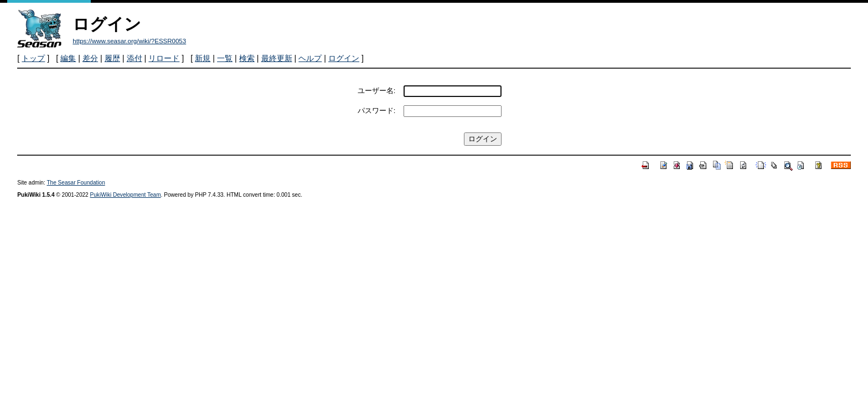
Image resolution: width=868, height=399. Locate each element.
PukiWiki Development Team (126, 195)
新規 (203, 58)
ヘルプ (310, 58)
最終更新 (277, 58)
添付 (135, 58)
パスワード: (377, 111)
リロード (164, 58)
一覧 (225, 58)
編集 (68, 58)
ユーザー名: (377, 91)
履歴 (112, 58)
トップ (33, 58)
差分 (90, 58)
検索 (247, 58)
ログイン (344, 58)
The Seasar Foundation (76, 183)
